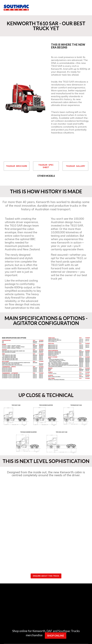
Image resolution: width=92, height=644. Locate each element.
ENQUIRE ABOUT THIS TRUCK (46, 576)
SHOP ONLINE (56, 635)
